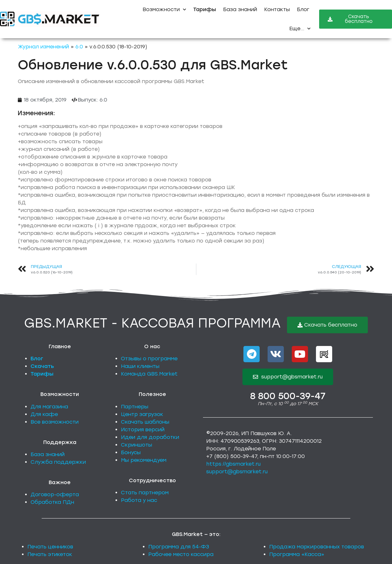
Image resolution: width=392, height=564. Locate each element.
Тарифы (42, 374)
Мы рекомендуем (144, 460)
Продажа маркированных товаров (317, 547)
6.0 (79, 47)
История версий (143, 430)
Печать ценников (50, 547)
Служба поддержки (58, 462)
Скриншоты (136, 445)
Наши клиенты (140, 366)
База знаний (240, 9)
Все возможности (55, 422)
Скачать (42, 366)
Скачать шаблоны (145, 422)
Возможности (164, 9)
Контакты (277, 9)
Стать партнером (145, 493)
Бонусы (131, 452)
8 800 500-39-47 (288, 396)
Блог (303, 9)
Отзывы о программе (149, 359)
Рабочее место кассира (181, 554)
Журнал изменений (43, 47)
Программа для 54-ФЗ (179, 547)
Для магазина (49, 407)
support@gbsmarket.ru (237, 472)
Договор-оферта (55, 494)
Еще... (300, 28)
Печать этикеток (50, 554)
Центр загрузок (142, 414)
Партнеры (135, 407)
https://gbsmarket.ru (233, 464)
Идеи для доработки (150, 437)
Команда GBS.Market (149, 374)
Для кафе (44, 414)
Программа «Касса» (297, 554)
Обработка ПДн (52, 502)
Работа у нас (139, 500)
